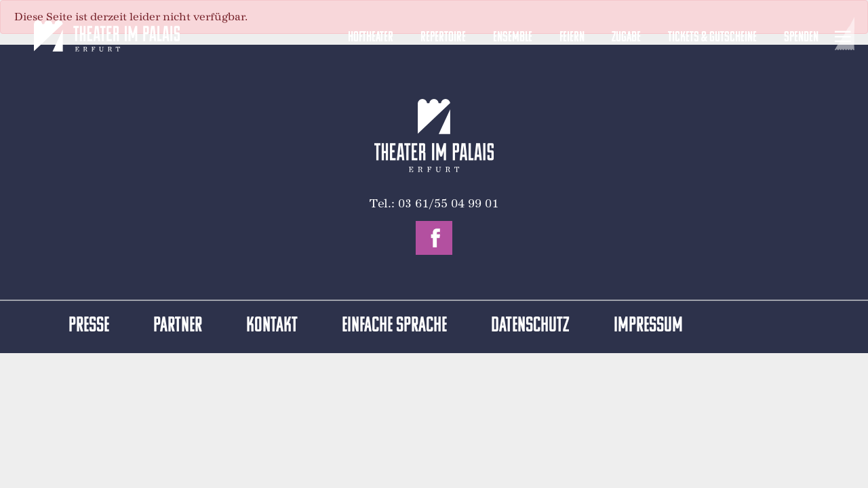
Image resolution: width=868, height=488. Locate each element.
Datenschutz (530, 326)
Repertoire (443, 38)
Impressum (648, 326)
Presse (89, 326)
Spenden (801, 38)
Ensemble (513, 38)
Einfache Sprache (394, 326)
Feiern (572, 38)
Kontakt (272, 326)
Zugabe (626, 38)
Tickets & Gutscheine (712, 38)
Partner (178, 326)
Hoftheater (371, 38)
